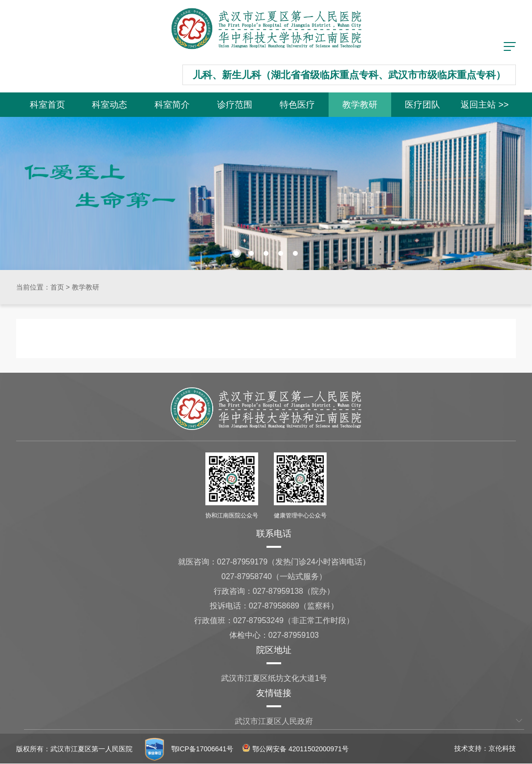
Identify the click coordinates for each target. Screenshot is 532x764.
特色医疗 (297, 105)
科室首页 (47, 105)
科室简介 (172, 105)
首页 (57, 287)
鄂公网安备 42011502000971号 (296, 749)
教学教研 (360, 105)
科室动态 (110, 105)
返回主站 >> (485, 105)
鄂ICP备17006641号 (202, 749)
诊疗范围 (235, 105)
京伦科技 (502, 748)
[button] (237, 253)
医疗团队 (422, 105)
